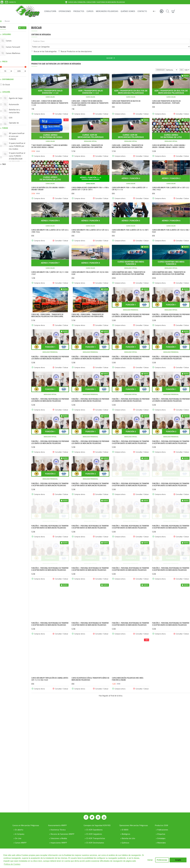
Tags (4, 164)
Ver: (182, 64)
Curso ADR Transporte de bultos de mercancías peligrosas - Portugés (166, 97)
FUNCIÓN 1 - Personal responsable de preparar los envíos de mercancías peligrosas (131, 310)
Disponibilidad (8, 79)
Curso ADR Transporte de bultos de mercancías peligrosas (126, 97)
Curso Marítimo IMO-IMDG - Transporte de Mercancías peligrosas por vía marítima (129, 268)
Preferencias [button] (162, 860)
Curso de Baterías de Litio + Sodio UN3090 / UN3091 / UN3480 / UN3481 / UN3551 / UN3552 (169, 141)
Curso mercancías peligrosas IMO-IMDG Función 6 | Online (128, 737)
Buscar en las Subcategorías (44, 46)
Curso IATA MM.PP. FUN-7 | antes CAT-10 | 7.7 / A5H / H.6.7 (50, 268)
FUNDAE (5, 128)
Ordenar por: (158, 64)
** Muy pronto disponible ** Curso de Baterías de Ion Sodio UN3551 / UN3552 (49, 141)
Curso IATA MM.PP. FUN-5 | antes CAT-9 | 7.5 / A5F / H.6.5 (130, 226)
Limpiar (23, 28)
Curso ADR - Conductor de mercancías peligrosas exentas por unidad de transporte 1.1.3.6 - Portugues (90, 98)
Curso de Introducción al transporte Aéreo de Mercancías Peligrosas (90, 737)
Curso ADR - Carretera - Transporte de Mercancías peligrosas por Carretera (87, 141)
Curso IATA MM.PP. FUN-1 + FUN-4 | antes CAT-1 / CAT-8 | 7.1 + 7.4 (130, 183)
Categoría (6, 92)
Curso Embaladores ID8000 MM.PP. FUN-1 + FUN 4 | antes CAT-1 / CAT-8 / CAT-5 (90, 183)
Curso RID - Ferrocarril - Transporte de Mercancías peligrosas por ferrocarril (47, 310)
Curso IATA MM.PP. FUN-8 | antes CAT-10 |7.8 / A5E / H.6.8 (90, 268)
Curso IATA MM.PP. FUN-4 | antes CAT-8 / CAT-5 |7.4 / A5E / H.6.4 (50, 226)
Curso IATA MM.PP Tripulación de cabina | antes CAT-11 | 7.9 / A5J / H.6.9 (50, 737)
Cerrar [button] (150, 860)
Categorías (7, 34)
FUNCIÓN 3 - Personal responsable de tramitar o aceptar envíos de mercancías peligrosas (130, 462)
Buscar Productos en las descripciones (75, 46)
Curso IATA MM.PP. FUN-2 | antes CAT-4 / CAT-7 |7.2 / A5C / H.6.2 (171, 183)
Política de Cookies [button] (12, 864)
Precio (5, 62)
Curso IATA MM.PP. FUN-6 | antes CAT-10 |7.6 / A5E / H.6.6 (171, 226)
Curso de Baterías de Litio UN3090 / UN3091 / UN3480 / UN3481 (48, 183)
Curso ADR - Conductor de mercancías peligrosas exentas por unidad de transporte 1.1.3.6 (50, 98)
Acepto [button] (178, 860)
